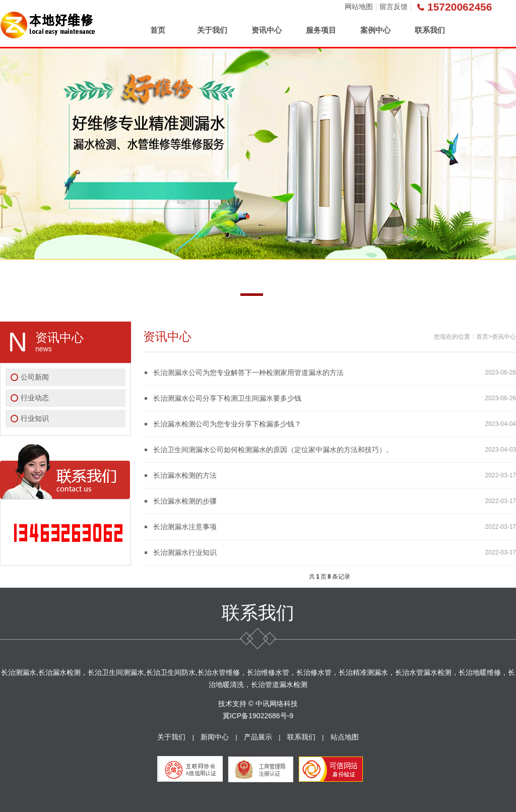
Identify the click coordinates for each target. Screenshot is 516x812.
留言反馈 (394, 7)
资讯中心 (267, 30)
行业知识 (35, 418)
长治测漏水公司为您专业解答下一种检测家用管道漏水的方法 (248, 372)
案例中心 (375, 30)
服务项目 (321, 30)
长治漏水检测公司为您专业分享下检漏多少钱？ (227, 424)
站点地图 (345, 737)
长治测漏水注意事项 (185, 527)
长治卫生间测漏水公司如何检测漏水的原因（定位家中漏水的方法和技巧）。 (273, 450)
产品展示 (258, 737)
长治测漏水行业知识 (185, 552)
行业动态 (35, 398)
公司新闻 (35, 377)
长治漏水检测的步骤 (185, 501)
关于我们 (212, 30)
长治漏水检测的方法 (185, 475)
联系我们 (430, 30)
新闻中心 (215, 737)
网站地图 (359, 7)
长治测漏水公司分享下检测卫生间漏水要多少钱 (227, 398)
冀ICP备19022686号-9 (258, 716)
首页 (158, 30)
